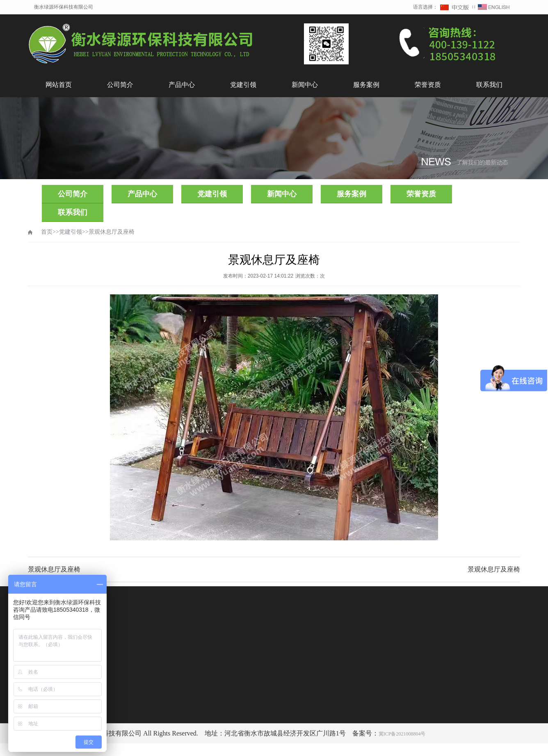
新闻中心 (305, 85)
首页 (47, 232)
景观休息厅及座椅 (112, 232)
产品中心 (182, 85)
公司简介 (120, 85)
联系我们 (489, 85)
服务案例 (366, 85)
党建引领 (243, 85)
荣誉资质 (428, 85)
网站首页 (59, 85)
